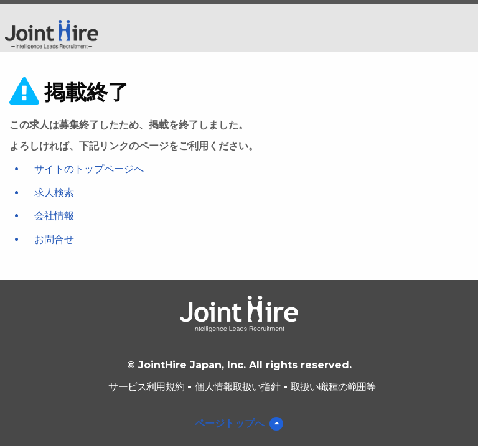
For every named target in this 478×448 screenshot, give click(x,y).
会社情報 (54, 216)
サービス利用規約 (146, 387)
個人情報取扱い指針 (237, 387)
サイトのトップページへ (89, 169)
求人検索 (54, 193)
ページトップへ (230, 423)
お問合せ (54, 239)
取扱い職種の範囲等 (333, 387)
